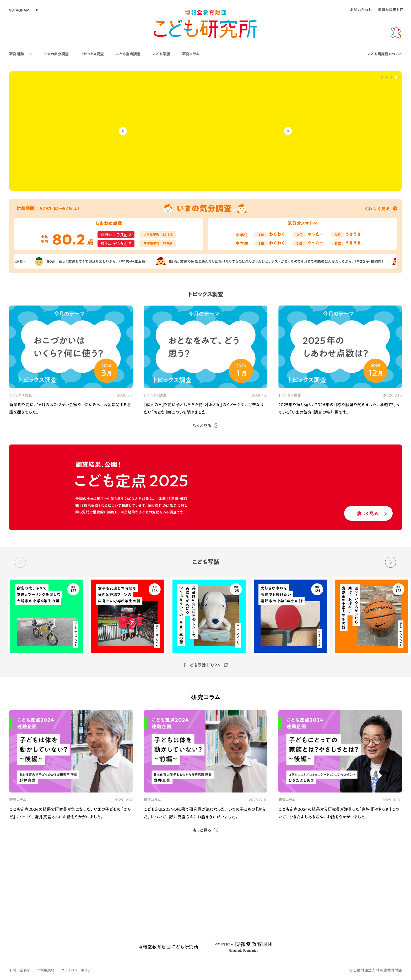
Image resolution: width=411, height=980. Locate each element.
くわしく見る (381, 208)
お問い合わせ (20, 970)
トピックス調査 (92, 54)
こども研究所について (385, 54)
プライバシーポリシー (78, 970)
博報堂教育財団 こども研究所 (168, 947)
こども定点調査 (128, 54)
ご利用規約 (46, 970)
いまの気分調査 (56, 54)
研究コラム (191, 54)
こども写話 (161, 54)
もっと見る (202, 426)
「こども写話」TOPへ (206, 665)
